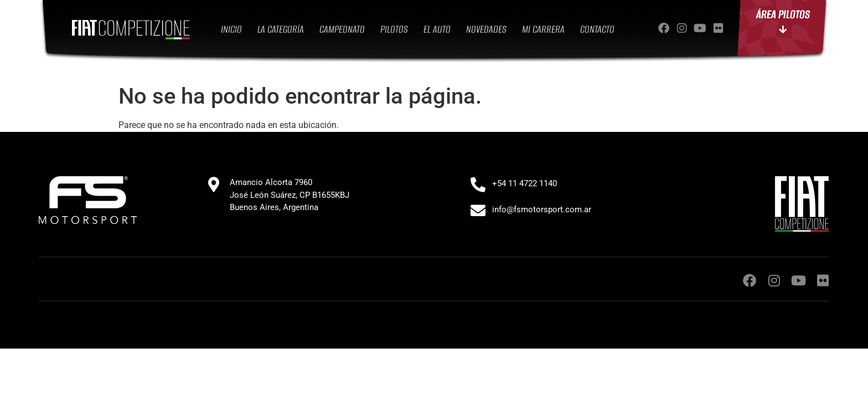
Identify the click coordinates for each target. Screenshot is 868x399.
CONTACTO (597, 29)
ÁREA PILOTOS (783, 26)
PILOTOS (394, 29)
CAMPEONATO (342, 29)
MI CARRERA (543, 29)
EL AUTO (437, 29)
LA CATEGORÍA (281, 29)
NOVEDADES (486, 29)
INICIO (231, 29)
